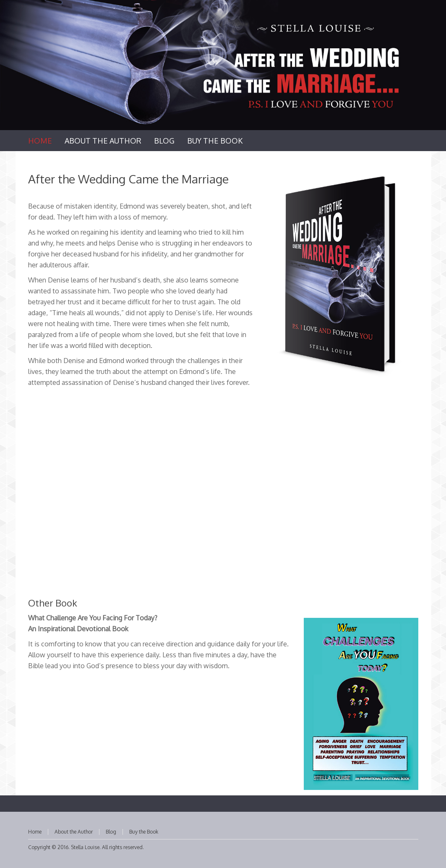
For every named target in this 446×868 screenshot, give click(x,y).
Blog (111, 832)
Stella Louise (85, 847)
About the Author (74, 832)
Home (35, 832)
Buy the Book (144, 832)
